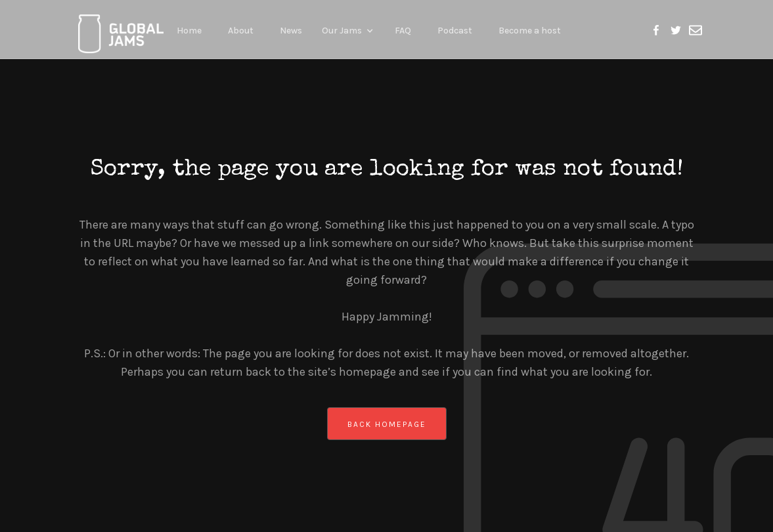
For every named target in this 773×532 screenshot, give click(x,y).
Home (189, 31)
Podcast (455, 31)
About (241, 31)
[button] (348, 29)
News (291, 31)
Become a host (530, 31)
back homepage (387, 424)
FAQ (403, 31)
